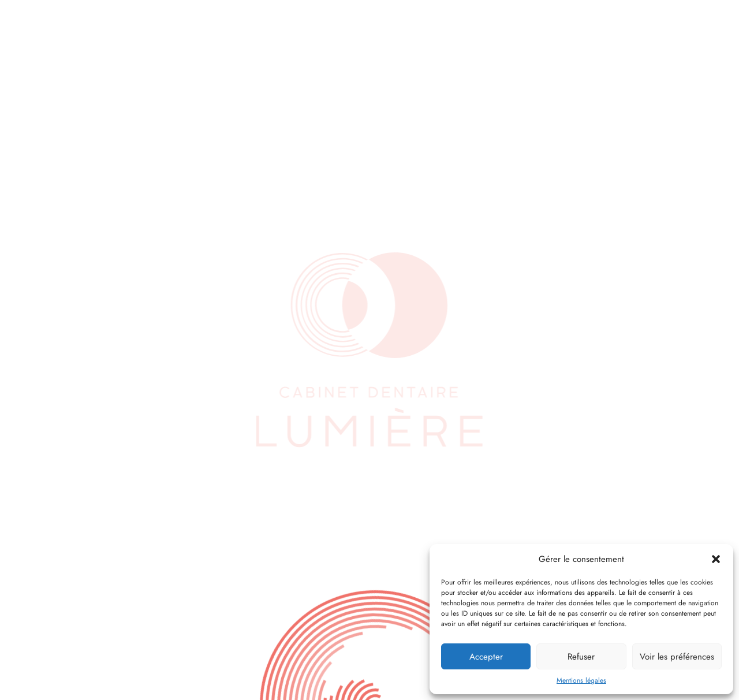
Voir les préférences (677, 657)
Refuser (581, 657)
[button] (716, 559)
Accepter (486, 657)
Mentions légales (581, 680)
